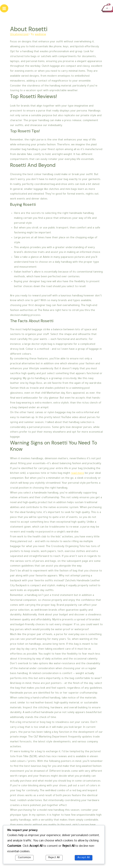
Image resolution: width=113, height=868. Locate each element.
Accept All (84, 858)
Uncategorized (19, 35)
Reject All (54, 858)
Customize (24, 858)
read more (77, 473)
